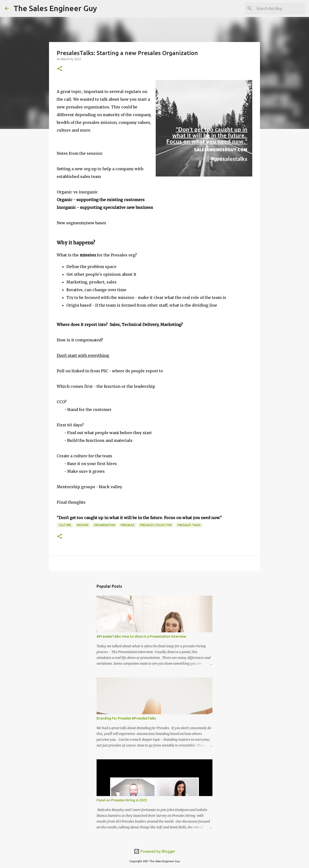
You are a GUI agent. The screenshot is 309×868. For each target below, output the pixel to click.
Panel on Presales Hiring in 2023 (122, 800)
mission (83, 525)
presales (128, 525)
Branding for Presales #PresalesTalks (126, 718)
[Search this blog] (280, 8)
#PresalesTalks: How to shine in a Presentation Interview (141, 636)
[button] (60, 69)
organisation (105, 525)
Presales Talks (189, 525)
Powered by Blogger (154, 851)
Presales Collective (156, 525)
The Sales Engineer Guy (55, 8)
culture (65, 525)
